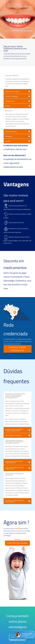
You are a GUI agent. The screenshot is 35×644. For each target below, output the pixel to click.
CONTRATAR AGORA (18, 543)
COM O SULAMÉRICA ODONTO (22, 11)
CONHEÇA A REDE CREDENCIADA (18, 349)
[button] (24, 635)
